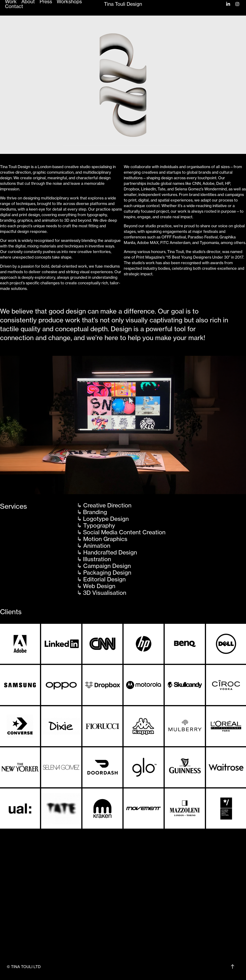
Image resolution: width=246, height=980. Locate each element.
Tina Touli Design (123, 4)
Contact (14, 6)
